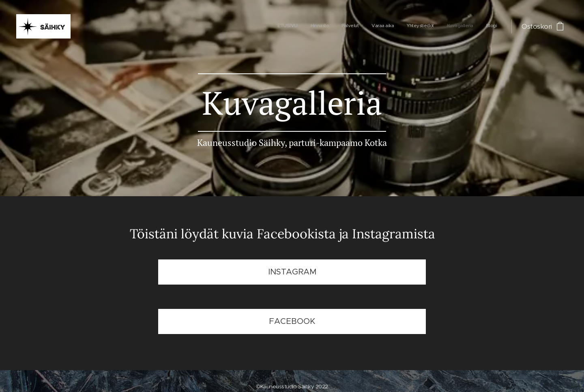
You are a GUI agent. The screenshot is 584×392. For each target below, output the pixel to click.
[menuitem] (421, 26)
